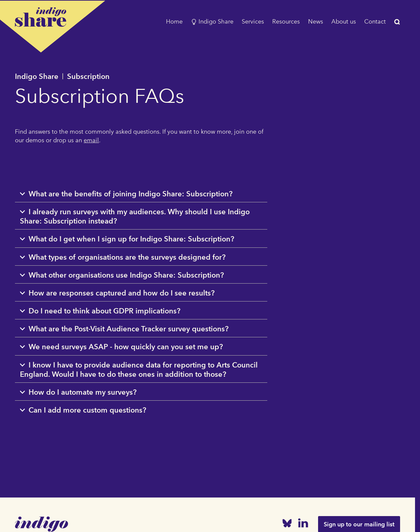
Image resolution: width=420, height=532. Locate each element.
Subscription (88, 76)
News (316, 22)
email (91, 140)
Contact (375, 22)
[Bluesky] (287, 525)
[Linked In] (303, 524)
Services (253, 22)
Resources (286, 22)
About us (344, 22)
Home (174, 22)
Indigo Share (212, 22)
